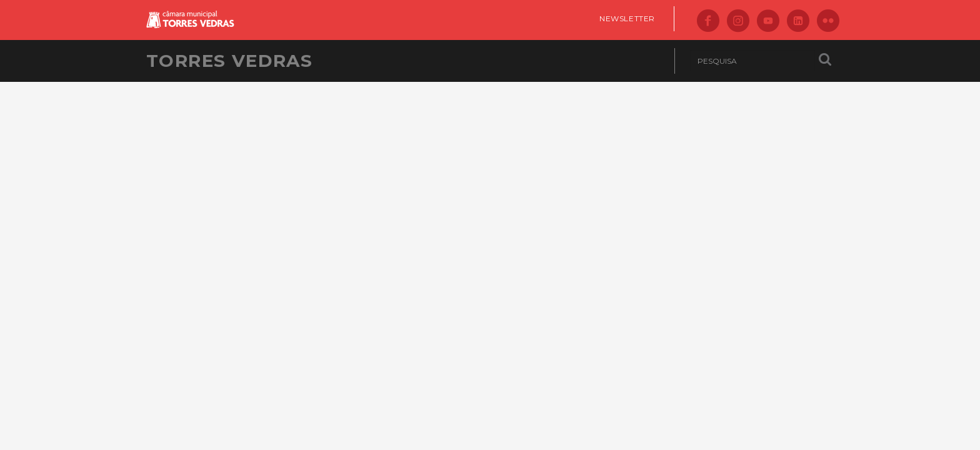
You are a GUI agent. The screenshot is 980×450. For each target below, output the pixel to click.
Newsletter (627, 18)
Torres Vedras (229, 61)
